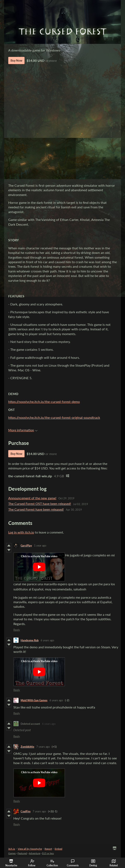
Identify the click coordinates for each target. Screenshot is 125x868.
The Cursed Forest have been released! (36, 509)
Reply (17, 630)
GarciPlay (26, 545)
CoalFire (26, 811)
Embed (58, 849)
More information (23, 430)
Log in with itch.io (21, 532)
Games (12, 853)
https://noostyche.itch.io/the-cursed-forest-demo (44, 402)
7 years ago (43, 747)
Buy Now (16, 60)
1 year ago (40, 545)
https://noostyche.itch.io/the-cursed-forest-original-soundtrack (54, 417)
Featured (22, 853)
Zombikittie (27, 747)
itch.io (12, 849)
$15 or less (48, 853)
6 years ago (47, 640)
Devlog (93, 863)
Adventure (35, 853)
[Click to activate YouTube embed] (39, 567)
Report (48, 849)
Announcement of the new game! (32, 498)
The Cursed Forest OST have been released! (40, 504)
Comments (73, 863)
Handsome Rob (30, 640)
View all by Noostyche (30, 849)
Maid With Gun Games (34, 700)
